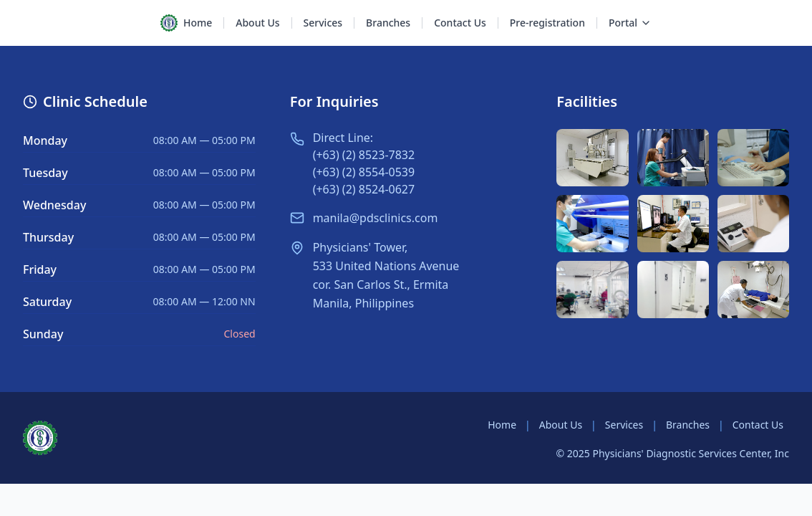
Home (502, 425)
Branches (688, 425)
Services (624, 425)
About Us (561, 425)
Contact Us (758, 425)
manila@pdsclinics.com (376, 218)
